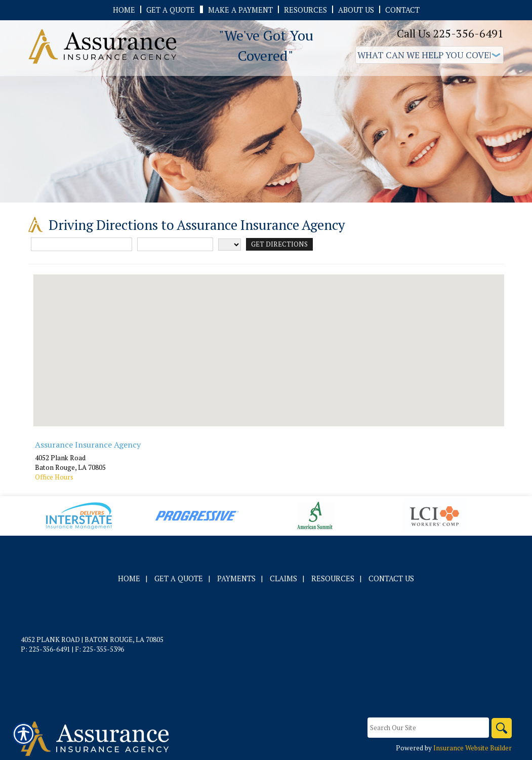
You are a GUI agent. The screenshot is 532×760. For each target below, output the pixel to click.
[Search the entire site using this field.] (428, 728)
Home (129, 578)
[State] (230, 245)
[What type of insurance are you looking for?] (429, 55)
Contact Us (391, 578)
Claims (283, 578)
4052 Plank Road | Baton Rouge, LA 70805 (92, 639)
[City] (175, 244)
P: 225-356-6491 (46, 649)
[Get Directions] (279, 244)
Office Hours (54, 477)
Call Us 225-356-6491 (450, 33)
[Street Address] (81, 244)
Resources (333, 578)
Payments (236, 578)
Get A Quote (179, 578)
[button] (269, 341)
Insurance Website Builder (473, 748)
